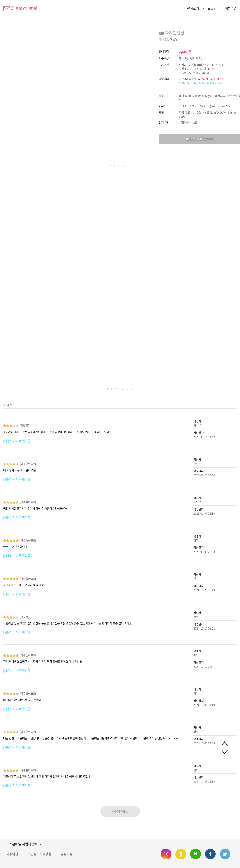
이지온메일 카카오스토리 (181, 854)
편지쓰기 (193, 8)
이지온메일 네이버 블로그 (196, 854)
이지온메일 (20, 9)
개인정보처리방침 (39, 854)
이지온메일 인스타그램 (166, 854)
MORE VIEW (120, 812)
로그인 (212, 8)
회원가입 (231, 8)
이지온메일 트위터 (225, 854)
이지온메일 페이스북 (210, 854)
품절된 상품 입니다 (199, 139)
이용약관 (12, 854)
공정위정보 (68, 854)
